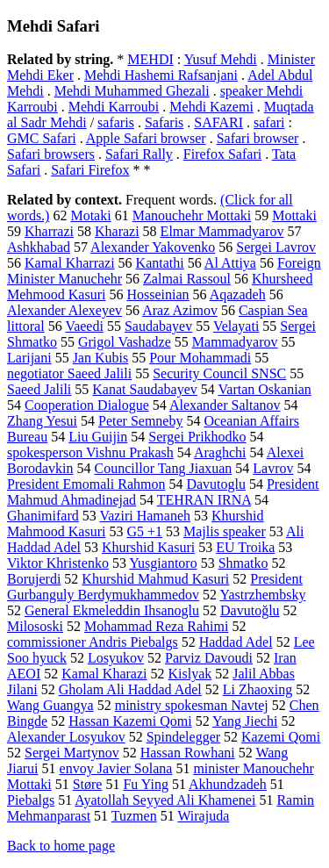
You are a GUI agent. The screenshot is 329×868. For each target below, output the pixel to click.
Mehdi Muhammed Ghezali (132, 91)
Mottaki (294, 215)
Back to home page (61, 846)
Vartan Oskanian (265, 389)
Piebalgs (31, 800)
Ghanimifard (43, 516)
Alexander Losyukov (66, 737)
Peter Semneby (140, 421)
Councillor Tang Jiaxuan (164, 468)
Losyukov (116, 658)
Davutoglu (216, 484)
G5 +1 (144, 531)
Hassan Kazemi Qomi (130, 721)
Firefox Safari (222, 154)
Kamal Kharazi (104, 674)
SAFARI (218, 122)
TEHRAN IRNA (204, 500)
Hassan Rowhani (188, 753)
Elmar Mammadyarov (222, 231)
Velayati (236, 326)
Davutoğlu (250, 610)
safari (269, 122)
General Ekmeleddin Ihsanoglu (112, 610)
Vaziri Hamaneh (145, 516)
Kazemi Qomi (281, 737)
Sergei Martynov (72, 753)
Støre (88, 784)
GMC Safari (42, 138)
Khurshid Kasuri (148, 547)
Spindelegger (183, 737)
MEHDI (150, 59)
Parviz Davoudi (209, 658)
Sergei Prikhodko (197, 437)
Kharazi (117, 231)
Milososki (35, 626)
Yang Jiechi (245, 721)
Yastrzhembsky (262, 595)
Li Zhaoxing (258, 689)
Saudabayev (158, 326)
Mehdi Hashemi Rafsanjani (161, 75)
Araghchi (220, 452)
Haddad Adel (236, 642)
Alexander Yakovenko (153, 247)
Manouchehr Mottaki (192, 215)
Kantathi (160, 263)
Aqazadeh (238, 294)
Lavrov (273, 468)
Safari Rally (139, 154)
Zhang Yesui (42, 421)
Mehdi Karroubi (114, 107)
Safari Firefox (90, 170)
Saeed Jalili (39, 389)
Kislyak (190, 674)
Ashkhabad (39, 247)
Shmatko (243, 563)
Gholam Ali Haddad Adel (130, 689)
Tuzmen (134, 816)
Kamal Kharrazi (70, 263)
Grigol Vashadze (125, 342)
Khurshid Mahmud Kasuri (155, 579)
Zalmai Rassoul (187, 279)
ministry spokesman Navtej (192, 705)
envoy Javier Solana (116, 768)
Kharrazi (49, 231)
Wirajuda (203, 816)
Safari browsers (51, 154)
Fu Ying (145, 784)
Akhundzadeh (228, 784)
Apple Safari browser (146, 138)
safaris (116, 122)
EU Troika (245, 547)
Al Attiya (230, 263)
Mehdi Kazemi (211, 107)
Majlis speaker (225, 531)
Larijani (29, 358)
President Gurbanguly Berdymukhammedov (155, 587)
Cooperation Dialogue (87, 405)
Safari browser (258, 138)
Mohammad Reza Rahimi (156, 626)
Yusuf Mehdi (221, 59)
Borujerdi (34, 579)
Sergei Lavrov (276, 247)
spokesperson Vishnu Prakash (90, 452)
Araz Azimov (180, 310)
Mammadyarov (235, 342)
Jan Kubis (101, 358)
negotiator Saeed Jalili (69, 373)
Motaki (90, 215)
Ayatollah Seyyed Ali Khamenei (165, 800)
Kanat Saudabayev (145, 389)
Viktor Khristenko (58, 563)
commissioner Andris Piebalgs (93, 642)
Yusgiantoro (163, 563)
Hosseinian (157, 294)
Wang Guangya (50, 705)
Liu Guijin (98, 437)
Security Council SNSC (219, 373)
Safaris (164, 122)
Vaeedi (84, 326)
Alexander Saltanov (225, 405)
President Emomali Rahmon (86, 484)
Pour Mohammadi (200, 358)
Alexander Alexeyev (64, 310)
